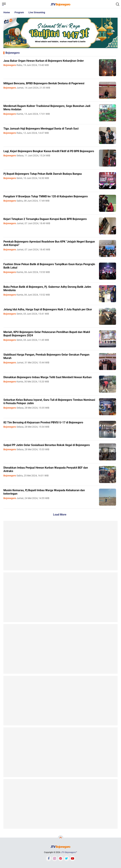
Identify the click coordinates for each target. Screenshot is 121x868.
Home (7, 12)
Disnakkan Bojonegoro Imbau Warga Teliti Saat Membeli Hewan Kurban (48, 377)
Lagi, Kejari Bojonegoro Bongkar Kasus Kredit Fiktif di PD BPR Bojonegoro (49, 151)
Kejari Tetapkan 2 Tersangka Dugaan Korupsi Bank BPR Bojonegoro (45, 219)
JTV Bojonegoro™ (69, 852)
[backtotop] (61, 838)
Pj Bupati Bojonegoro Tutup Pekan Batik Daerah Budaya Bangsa (43, 174)
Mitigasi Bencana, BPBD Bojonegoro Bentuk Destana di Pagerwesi (44, 83)
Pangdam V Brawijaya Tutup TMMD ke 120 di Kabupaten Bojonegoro (46, 196)
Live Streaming (37, 12)
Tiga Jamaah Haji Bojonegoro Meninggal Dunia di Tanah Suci (41, 129)
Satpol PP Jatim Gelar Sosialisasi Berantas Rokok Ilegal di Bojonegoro (47, 445)
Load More (60, 515)
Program (19, 12)
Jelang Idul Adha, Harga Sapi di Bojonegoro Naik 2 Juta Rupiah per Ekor (48, 309)
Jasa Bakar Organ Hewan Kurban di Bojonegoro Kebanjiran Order (44, 61)
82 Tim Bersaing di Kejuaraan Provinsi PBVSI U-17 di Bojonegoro (43, 422)
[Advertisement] (61, 546)
